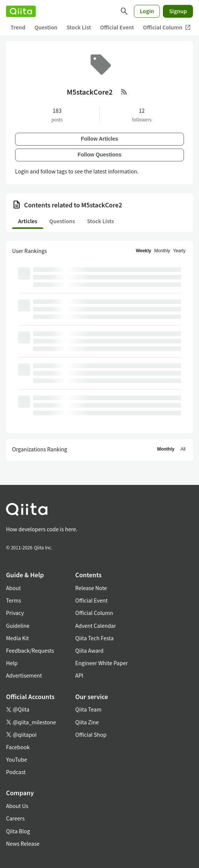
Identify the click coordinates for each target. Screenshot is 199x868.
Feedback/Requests (30, 650)
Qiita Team (88, 709)
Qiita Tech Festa (94, 638)
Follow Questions (99, 155)
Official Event (117, 27)
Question (46, 27)
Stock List (79, 27)
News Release (23, 843)
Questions (62, 221)
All (183, 449)
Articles (28, 221)
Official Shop (91, 735)
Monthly (162, 251)
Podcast (16, 772)
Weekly (144, 251)
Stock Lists (100, 221)
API (79, 675)
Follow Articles (99, 139)
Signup (178, 11)
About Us (17, 806)
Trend (18, 27)
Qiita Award (89, 650)
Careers (15, 818)
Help (12, 663)
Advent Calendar (96, 626)
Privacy (15, 613)
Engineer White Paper (102, 663)
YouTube (17, 759)
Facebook (18, 747)
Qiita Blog (18, 831)
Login (147, 11)
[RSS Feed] (124, 92)
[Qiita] (21, 11)
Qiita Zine (87, 722)
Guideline (18, 626)
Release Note (91, 588)
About (13, 588)
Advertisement (24, 675)
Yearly (179, 251)
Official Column (167, 27)
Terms (14, 600)
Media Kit (17, 638)
